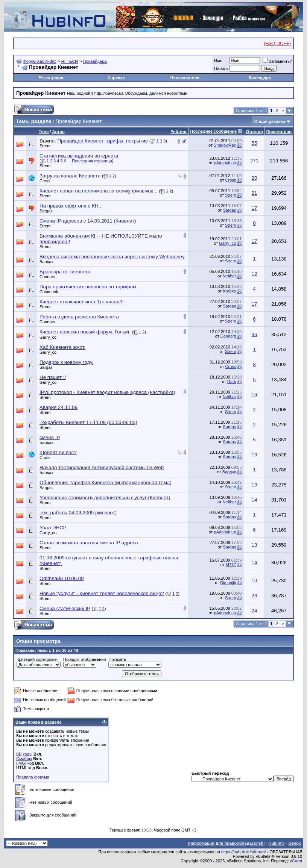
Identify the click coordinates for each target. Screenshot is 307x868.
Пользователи (185, 77)
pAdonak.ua (225, 163)
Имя (218, 61)
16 (255, 395)
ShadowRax (225, 145)
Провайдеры (95, 61)
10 (255, 581)
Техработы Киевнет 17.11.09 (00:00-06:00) (88, 422)
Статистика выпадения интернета (79, 156)
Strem (45, 146)
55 (255, 143)
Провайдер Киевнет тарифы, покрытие (103, 141)
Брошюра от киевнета (65, 272)
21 (255, 193)
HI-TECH (70, 61)
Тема (44, 132)
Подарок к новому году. (66, 362)
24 (255, 611)
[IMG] (21, 763)
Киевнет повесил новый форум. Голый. (85, 332)
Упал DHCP (53, 528)
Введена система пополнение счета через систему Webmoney (112, 257)
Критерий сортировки (37, 659)
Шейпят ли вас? (58, 452)
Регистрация (52, 77)
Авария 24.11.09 (59, 407)
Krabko (229, 291)
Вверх (295, 843)
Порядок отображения (84, 659)
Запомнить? (277, 61)
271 (254, 161)
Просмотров (279, 132)
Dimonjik (228, 583)
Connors (47, 277)
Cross (45, 181)
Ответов (254, 132)
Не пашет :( (53, 377)
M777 (231, 565)
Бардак (46, 262)
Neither (229, 276)
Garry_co (227, 243)
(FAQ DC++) (277, 43)
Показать (117, 659)
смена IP (50, 437)
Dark (232, 382)
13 (255, 455)
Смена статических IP (65, 608)
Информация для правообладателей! (226, 843)
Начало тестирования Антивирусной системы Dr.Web (102, 467)
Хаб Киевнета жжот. (62, 347)
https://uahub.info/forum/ (244, 852)
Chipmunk (49, 292)
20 (255, 178)
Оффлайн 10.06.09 (62, 578)
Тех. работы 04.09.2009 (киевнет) (78, 513)
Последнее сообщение (214, 131)
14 (255, 500)
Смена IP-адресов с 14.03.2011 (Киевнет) (88, 221)
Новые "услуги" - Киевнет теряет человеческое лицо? (102, 593)
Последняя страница (92, 161)
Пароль (221, 68)
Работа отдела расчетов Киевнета (79, 317)
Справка (116, 77)
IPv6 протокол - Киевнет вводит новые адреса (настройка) (107, 392)
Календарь (260, 77)
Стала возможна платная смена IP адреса (89, 543)
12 (255, 274)
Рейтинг (179, 132)
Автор (58, 132)
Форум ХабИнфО (40, 61)
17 (255, 208)
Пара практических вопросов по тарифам (88, 287)
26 (255, 596)
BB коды (24, 754)
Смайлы (24, 759)
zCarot (296, 861)
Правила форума (33, 777)
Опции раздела (270, 121)
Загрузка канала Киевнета (70, 176)
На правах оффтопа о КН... (71, 206)
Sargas (46, 211)
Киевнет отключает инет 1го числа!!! (82, 302)
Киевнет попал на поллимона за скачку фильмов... (99, 191)
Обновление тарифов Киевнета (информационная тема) (106, 482)
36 (255, 334)
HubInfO (276, 843)
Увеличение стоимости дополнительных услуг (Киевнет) (105, 498)
